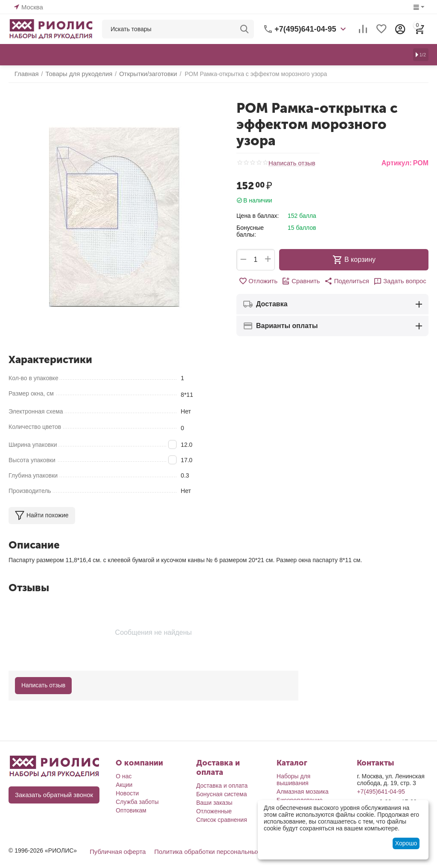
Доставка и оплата (222, 786)
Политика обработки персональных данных (211, 851)
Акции (124, 785)
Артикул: (397, 163)
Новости (127, 793)
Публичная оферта (116, 851)
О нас (124, 776)
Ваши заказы (214, 803)
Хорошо (406, 843)
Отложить (261, 281)
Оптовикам (131, 810)
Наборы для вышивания (293, 780)
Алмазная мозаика (303, 792)
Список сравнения (222, 820)
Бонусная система (222, 794)
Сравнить (302, 281)
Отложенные (214, 811)
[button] (346, 281)
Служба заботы (137, 802)
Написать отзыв (290, 163)
